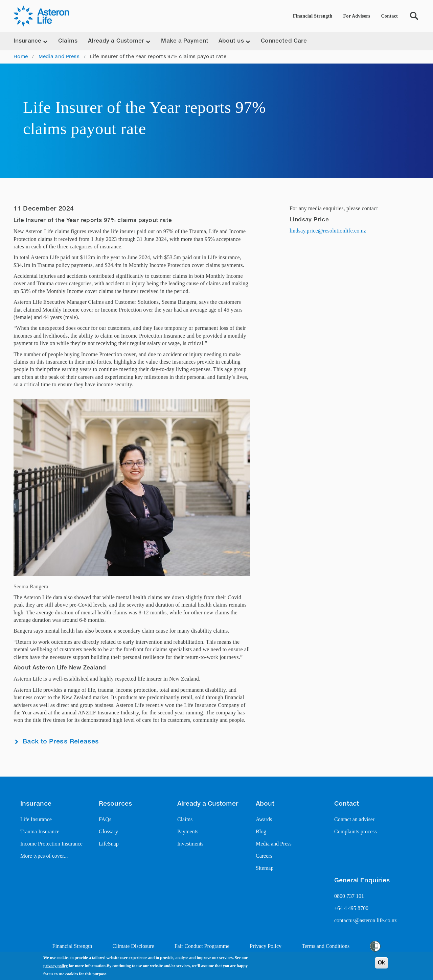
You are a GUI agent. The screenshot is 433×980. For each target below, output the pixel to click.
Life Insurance (36, 819)
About (265, 804)
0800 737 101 (349, 896)
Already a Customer (208, 804)
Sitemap (265, 868)
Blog (261, 831)
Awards (264, 819)
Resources (115, 804)
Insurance (36, 804)
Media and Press (59, 57)
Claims (68, 41)
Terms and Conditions (326, 946)
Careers (264, 856)
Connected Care (284, 41)
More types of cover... (44, 856)
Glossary (108, 831)
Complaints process (356, 831)
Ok (381, 963)
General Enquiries (362, 881)
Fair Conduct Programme (202, 946)
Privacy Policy (266, 946)
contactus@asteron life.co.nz (366, 920)
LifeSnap (109, 844)
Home (21, 57)
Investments (190, 844)
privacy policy (55, 966)
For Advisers (357, 16)
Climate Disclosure (133, 946)
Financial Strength (313, 16)
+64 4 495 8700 (351, 908)
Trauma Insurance (40, 831)
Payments (188, 831)
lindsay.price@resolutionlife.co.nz (328, 231)
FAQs (105, 819)
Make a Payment (185, 41)
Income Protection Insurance (51, 844)
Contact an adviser (354, 819)
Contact (389, 16)
